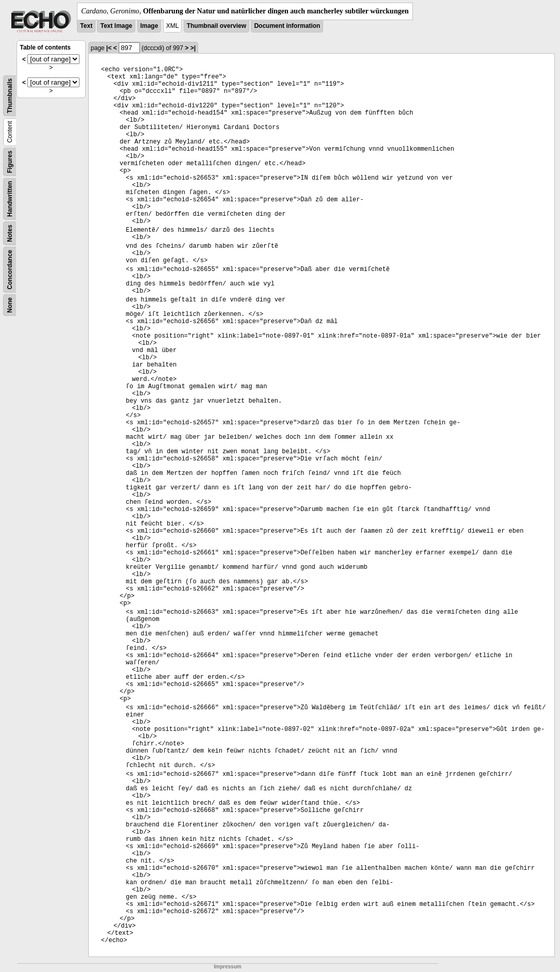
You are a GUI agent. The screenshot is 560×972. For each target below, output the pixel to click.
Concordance (10, 270)
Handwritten (10, 199)
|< (109, 48)
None (10, 305)
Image (149, 26)
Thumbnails (10, 96)
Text (86, 26)
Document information (287, 26)
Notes (10, 233)
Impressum (227, 967)
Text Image (116, 26)
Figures (10, 162)
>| (193, 48)
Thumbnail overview (217, 26)
